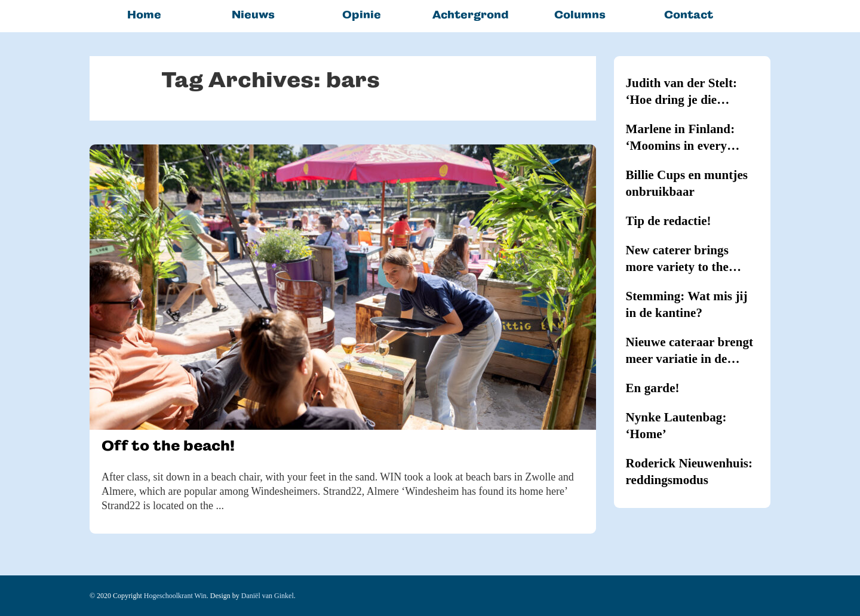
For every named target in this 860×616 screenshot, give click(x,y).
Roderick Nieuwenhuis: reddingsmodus (689, 472)
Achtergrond (471, 15)
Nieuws (253, 15)
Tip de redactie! (669, 221)
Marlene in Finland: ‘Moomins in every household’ (681, 138)
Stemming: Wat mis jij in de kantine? (687, 304)
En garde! (653, 388)
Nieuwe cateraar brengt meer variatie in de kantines (690, 351)
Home (144, 15)
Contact (689, 15)
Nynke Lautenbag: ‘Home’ (676, 426)
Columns (580, 15)
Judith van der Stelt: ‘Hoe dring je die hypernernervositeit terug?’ (682, 92)
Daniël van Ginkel (268, 596)
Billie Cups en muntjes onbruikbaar (687, 183)
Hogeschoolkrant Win (175, 596)
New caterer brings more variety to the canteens (677, 259)
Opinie (362, 15)
